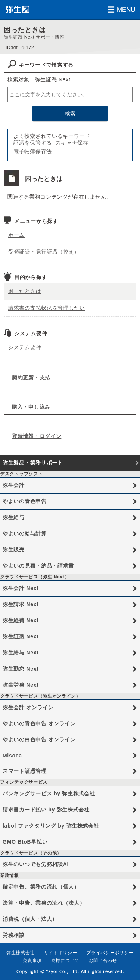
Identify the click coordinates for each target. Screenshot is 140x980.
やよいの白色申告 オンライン (39, 739)
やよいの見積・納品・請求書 (38, 566)
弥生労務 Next (21, 685)
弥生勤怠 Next (21, 669)
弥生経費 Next (21, 620)
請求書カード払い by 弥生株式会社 (46, 810)
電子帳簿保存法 (33, 151)
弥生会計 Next (21, 588)
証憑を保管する (33, 143)
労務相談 (14, 935)
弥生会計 (14, 485)
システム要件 (25, 347)
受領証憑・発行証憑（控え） (44, 252)
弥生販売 (14, 550)
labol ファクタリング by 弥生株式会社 (51, 826)
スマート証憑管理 (25, 771)
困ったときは (25, 291)
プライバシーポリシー (110, 953)
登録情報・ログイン (37, 436)
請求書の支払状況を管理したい (47, 308)
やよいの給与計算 (25, 533)
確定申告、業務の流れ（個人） (41, 887)
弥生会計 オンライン (28, 707)
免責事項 (32, 961)
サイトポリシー (61, 953)
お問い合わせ (103, 961)
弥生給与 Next (21, 653)
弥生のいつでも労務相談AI (36, 864)
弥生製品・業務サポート (33, 463)
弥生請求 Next (21, 604)
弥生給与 (14, 517)
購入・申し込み (31, 407)
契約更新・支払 (31, 378)
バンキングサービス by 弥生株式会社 (49, 793)
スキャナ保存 (72, 143)
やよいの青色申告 (25, 501)
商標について (65, 961)
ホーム (16, 235)
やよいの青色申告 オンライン (39, 723)
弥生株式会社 (21, 953)
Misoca (12, 756)
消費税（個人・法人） (30, 919)
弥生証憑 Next (21, 636)
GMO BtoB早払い (25, 842)
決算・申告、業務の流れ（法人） (44, 903)
